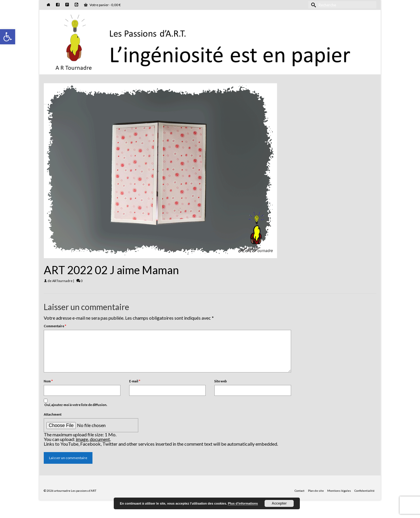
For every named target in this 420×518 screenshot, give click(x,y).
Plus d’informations (243, 503)
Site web (221, 381)
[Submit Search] (313, 5)
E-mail (135, 381)
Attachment (53, 414)
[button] (8, 37)
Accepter (279, 503)
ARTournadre (62, 281)
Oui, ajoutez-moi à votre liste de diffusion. (75, 403)
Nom (48, 381)
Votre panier (102, 5)
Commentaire (55, 326)
